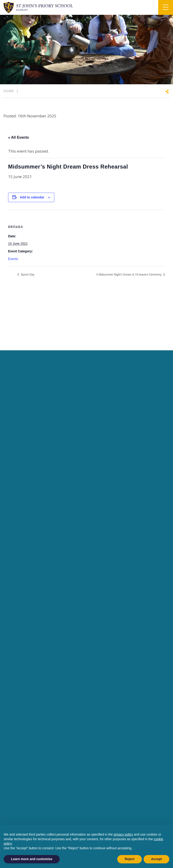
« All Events (19, 137)
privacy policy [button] (123, 834)
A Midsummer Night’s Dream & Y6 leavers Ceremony (129, 275)
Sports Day (27, 275)
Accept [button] (156, 859)
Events (13, 259)
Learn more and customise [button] (32, 859)
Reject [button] (130, 859)
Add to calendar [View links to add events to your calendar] (32, 197)
